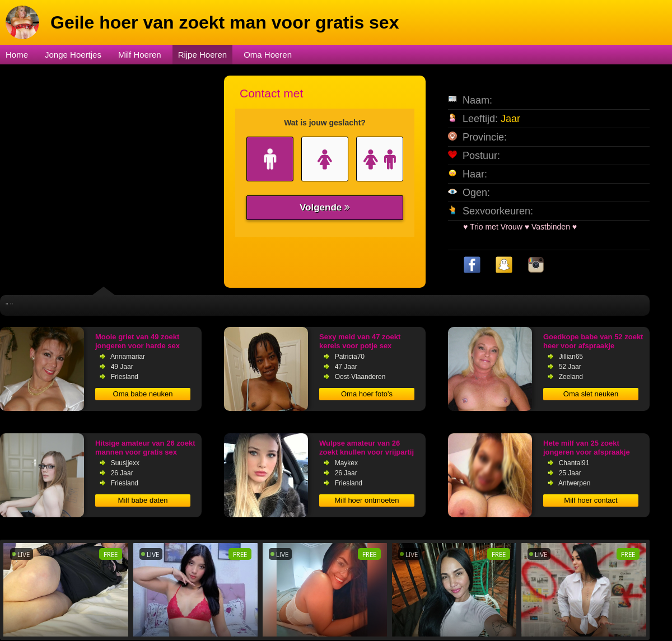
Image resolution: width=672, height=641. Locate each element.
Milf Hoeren (140, 55)
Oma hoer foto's (367, 394)
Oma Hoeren (268, 55)
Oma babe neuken (143, 394)
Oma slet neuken (591, 394)
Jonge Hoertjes (73, 55)
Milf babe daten (143, 500)
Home (17, 55)
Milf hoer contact (591, 500)
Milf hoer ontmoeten (367, 500)
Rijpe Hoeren (203, 55)
